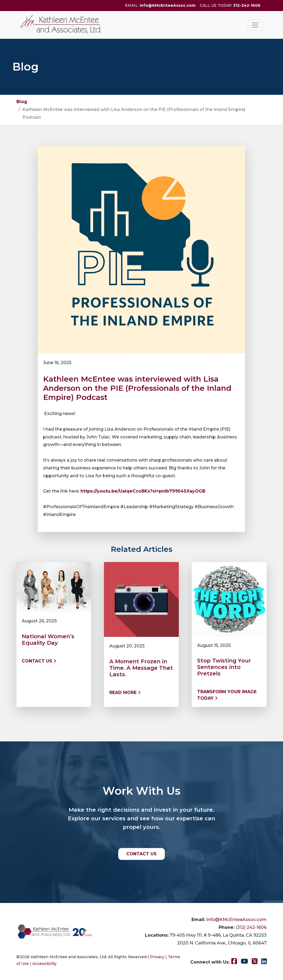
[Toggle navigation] (255, 25)
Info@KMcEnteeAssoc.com (168, 5)
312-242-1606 (247, 5)
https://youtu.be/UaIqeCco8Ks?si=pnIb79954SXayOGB (143, 491)
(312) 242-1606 (251, 927)
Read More (125, 693)
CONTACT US (141, 854)
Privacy (157, 957)
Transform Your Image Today (227, 695)
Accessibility (44, 964)
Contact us (39, 661)
